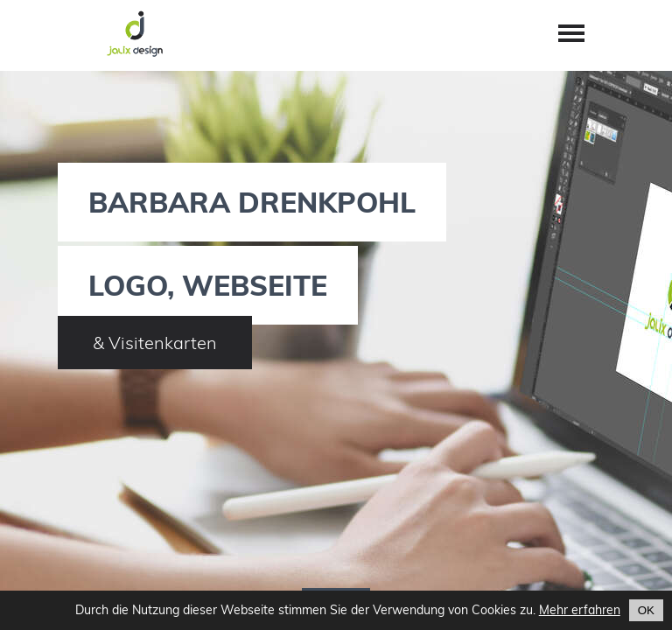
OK (646, 610)
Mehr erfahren (580, 610)
